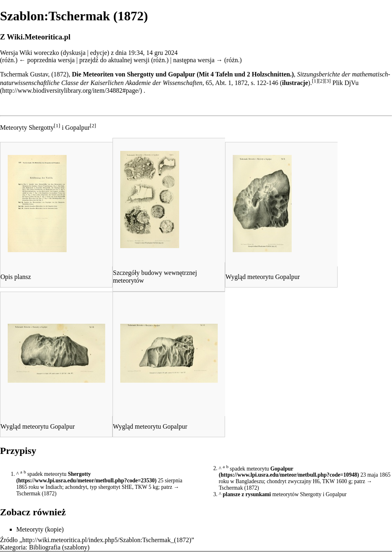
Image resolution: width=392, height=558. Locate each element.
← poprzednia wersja (47, 60)
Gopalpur (282, 468)
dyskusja (74, 53)
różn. (9, 60)
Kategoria (13, 547)
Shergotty (79, 474)
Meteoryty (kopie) (40, 529)
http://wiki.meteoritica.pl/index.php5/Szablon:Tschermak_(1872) (107, 540)
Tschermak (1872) (36, 494)
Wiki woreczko (39, 53)
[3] (328, 81)
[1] (315, 81)
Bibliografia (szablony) (60, 547)
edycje (99, 53)
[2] (321, 81)
